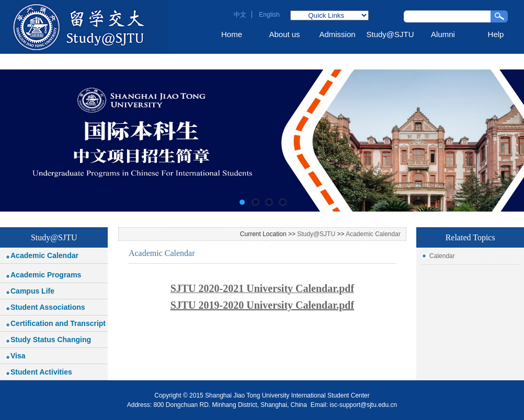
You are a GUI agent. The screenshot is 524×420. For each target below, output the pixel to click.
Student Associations (48, 307)
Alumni (443, 34)
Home (232, 34)
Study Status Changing (51, 340)
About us (284, 34)
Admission (337, 34)
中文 (240, 15)
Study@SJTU (390, 34)
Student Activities (41, 372)
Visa (18, 356)
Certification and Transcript (58, 323)
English (269, 15)
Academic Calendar (44, 255)
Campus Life (32, 291)
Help (496, 34)
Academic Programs (46, 275)
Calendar (442, 256)
